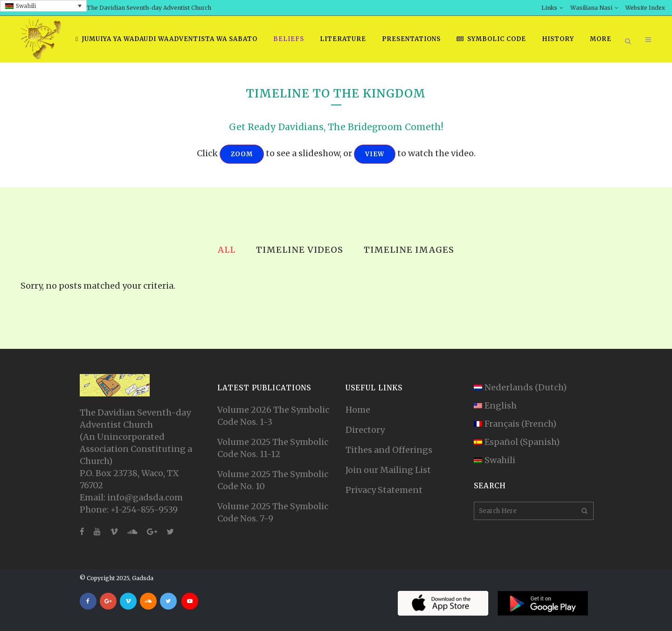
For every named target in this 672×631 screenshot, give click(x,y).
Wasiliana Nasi (591, 8)
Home (358, 410)
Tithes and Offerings (389, 450)
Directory (365, 430)
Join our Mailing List (388, 470)
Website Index (645, 8)
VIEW (375, 154)
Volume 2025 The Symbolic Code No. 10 (273, 480)
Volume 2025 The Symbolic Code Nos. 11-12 (273, 448)
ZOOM (242, 154)
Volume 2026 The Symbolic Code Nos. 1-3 (273, 416)
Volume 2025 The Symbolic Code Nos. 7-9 (273, 512)
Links (549, 8)
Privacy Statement (384, 490)
